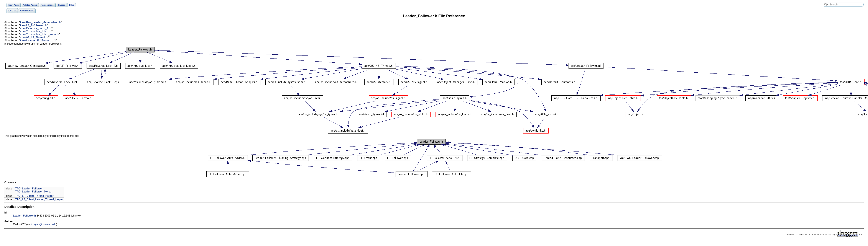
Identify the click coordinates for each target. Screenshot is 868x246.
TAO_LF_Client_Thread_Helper (34, 200)
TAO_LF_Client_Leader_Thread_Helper (39, 204)
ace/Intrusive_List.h (36, 34)
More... (48, 196)
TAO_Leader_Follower (29, 193)
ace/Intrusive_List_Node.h (39, 38)
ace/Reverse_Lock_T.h (36, 30)
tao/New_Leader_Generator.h (40, 23)
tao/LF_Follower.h (33, 27)
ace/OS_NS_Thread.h (34, 41)
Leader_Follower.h (24, 220)
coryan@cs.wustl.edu (44, 229)
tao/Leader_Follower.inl (38, 45)
